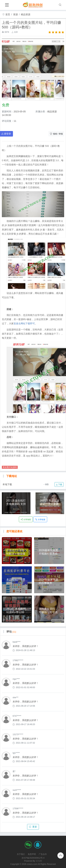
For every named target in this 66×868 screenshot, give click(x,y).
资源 (15, 14)
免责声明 (32, 854)
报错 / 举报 (56, 134)
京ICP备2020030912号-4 (33, 858)
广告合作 (43, 854)
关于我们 (21, 854)
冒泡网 (39, 861)
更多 (33, 827)
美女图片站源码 (10, 467)
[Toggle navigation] (7, 5)
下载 (59, 485)
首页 (6, 14)
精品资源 (26, 14)
